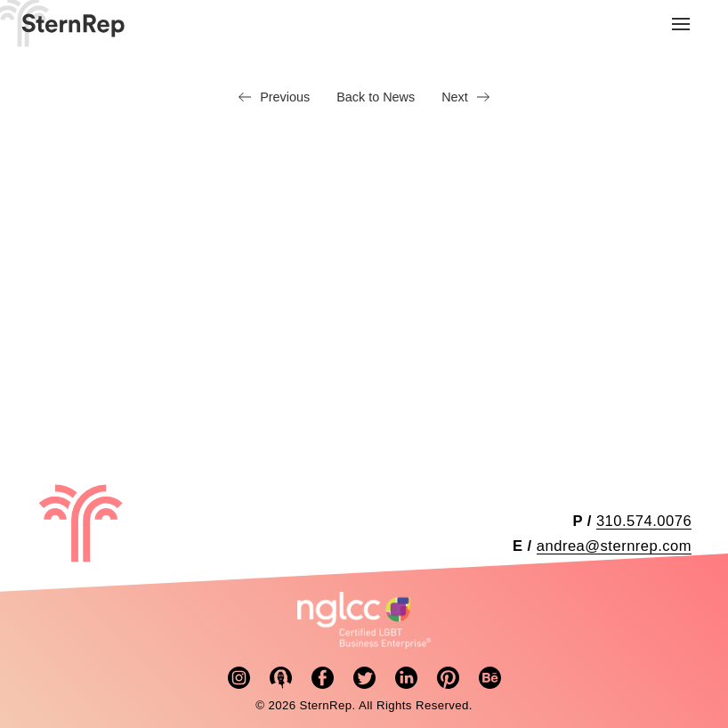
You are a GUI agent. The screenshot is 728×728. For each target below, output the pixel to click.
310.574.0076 (644, 521)
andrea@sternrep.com (614, 546)
